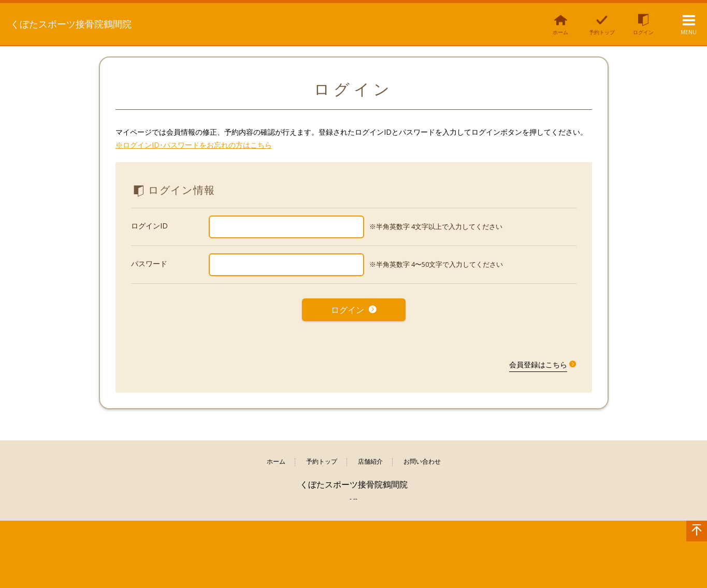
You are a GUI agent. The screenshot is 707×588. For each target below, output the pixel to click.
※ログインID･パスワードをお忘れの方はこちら (194, 145)
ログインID (149, 226)
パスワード (149, 263)
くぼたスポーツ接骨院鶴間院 (86, 23)
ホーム (276, 456)
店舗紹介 (370, 456)
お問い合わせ (422, 456)
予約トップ (322, 456)
